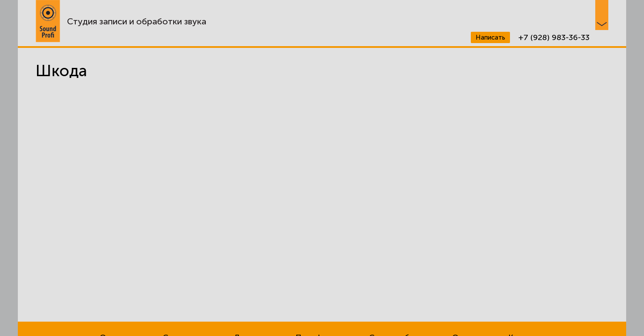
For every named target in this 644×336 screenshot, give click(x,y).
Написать (490, 37)
